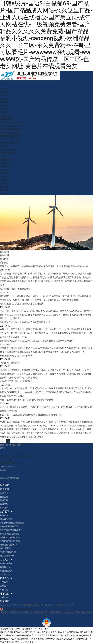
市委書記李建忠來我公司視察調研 (16, 381)
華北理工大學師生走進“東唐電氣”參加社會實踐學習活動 (27, 400)
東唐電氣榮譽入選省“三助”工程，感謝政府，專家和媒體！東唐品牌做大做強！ (38, 341)
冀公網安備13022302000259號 (16, 609)
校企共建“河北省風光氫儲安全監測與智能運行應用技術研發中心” (31, 415)
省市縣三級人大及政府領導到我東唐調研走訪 (22, 304)
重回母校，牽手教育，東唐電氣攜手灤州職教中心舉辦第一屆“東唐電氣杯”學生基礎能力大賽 (44, 267)
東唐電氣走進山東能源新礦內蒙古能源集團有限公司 (25, 322)
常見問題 (5, 259)
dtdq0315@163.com (9, 463)
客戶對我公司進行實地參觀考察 (15, 289)
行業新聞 (4, 256)
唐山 (67, 605)
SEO (72, 605)
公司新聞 (4, 252)
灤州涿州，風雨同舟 (10, 363)
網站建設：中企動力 (54, 605)
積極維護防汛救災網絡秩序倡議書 (16, 356)
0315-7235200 (7, 460)
